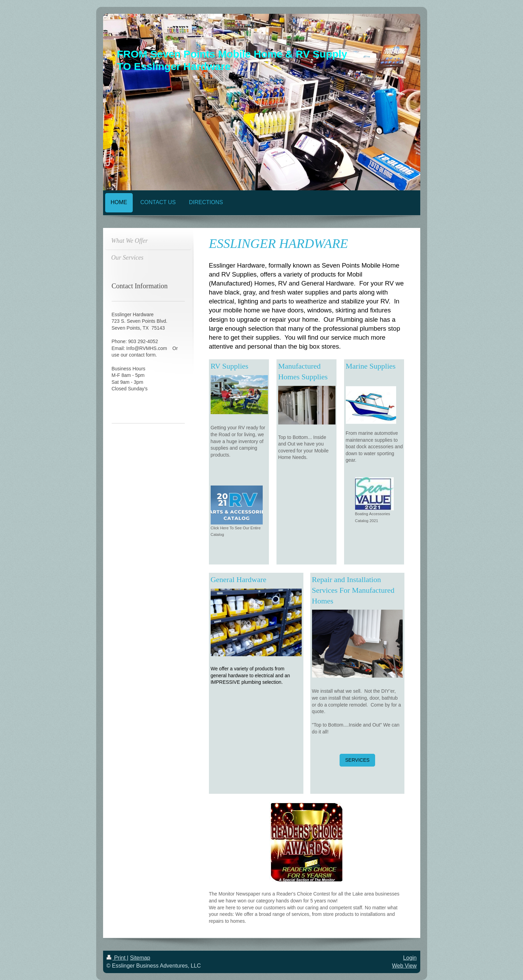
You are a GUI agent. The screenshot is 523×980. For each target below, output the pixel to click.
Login (410, 958)
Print (117, 958)
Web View (404, 966)
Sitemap (140, 958)
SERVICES (357, 760)
